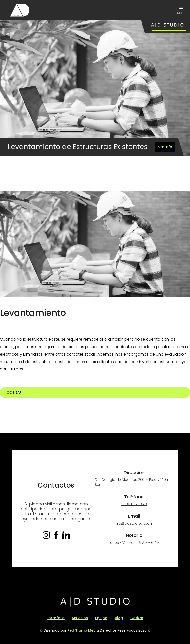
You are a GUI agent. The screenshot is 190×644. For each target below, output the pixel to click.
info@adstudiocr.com (134, 523)
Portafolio (56, 618)
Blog (119, 618)
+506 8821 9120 (134, 504)
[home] (20, 10)
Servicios (80, 618)
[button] (181, 10)
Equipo (101, 618)
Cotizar (14, 392)
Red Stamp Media (83, 630)
